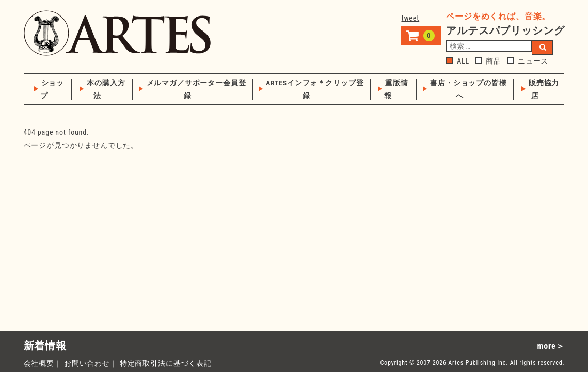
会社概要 (39, 363)
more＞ (551, 346)
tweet (410, 18)
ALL (458, 61)
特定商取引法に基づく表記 (166, 363)
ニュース (528, 61)
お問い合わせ (87, 363)
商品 (488, 61)
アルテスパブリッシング (117, 33)
